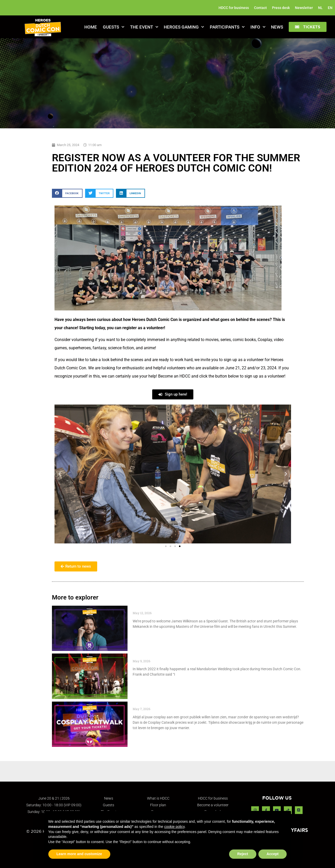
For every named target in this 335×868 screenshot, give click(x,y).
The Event (144, 27)
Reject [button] (243, 854)
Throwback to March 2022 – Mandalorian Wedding (185, 656)
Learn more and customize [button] (79, 854)
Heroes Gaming (184, 27)
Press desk (281, 8)
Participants (227, 27)
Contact (260, 8)
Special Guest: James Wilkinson (166, 608)
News (277, 27)
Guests (114, 27)
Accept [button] (273, 854)
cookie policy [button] (174, 827)
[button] (308, 27)
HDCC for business (234, 8)
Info (258, 27)
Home (91, 27)
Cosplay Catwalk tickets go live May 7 (172, 704)
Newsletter (304, 8)
